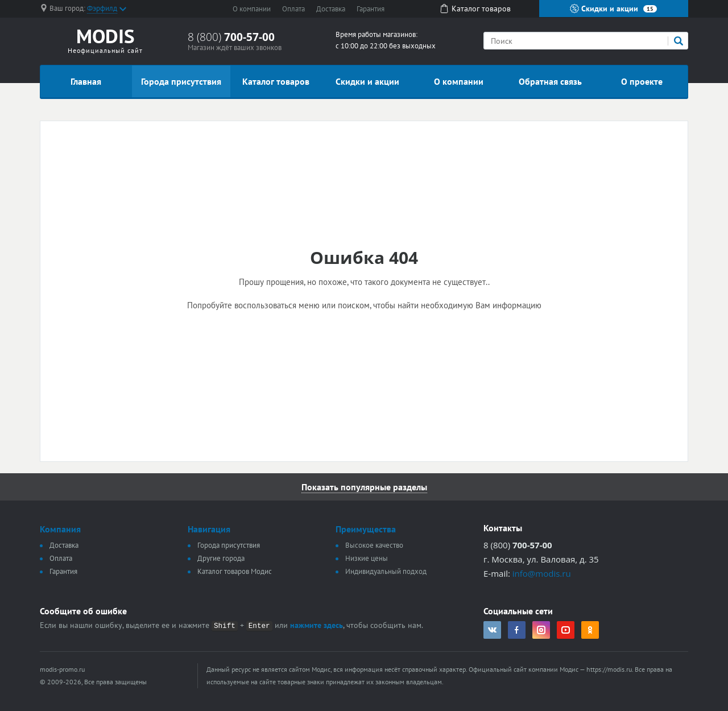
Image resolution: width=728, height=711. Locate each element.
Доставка (331, 9)
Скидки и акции (613, 9)
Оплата (293, 9)
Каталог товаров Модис (235, 571)
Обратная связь (550, 81)
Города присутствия (181, 81)
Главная (86, 81)
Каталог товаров (276, 81)
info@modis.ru (542, 573)
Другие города (221, 558)
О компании (252, 9)
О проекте (642, 81)
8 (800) (231, 37)
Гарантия (371, 9)
